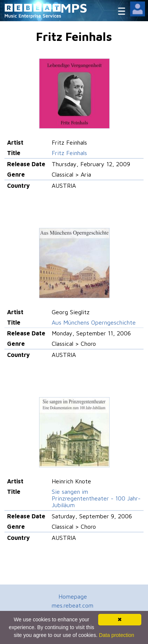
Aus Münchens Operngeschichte (94, 322)
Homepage (73, 596)
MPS (74, 8)
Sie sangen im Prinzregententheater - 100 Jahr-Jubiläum (96, 498)
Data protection (117, 635)
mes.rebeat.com (73, 605)
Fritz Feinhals (69, 153)
